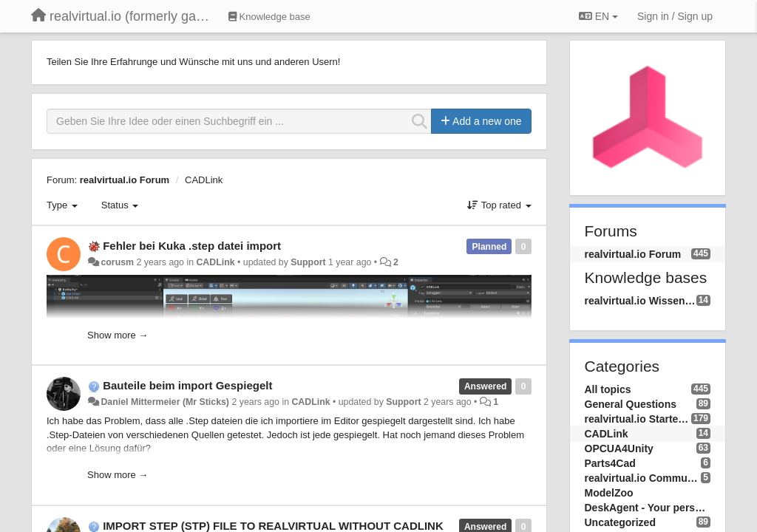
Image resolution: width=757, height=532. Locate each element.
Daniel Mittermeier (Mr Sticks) (165, 402)
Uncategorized (620, 522)
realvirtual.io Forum (125, 180)
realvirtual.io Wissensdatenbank (641, 301)
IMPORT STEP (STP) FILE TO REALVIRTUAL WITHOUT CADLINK (273, 526)
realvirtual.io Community (643, 478)
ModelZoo (609, 493)
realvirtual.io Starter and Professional (638, 419)
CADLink (204, 180)
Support (308, 262)
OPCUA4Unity (619, 449)
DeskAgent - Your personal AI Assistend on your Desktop (648, 508)
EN (598, 16)
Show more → (118, 335)
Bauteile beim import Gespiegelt (187, 385)
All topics (608, 389)
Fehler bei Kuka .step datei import (192, 246)
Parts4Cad (610, 463)
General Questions (631, 404)
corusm (117, 262)
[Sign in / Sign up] (675, 16)
